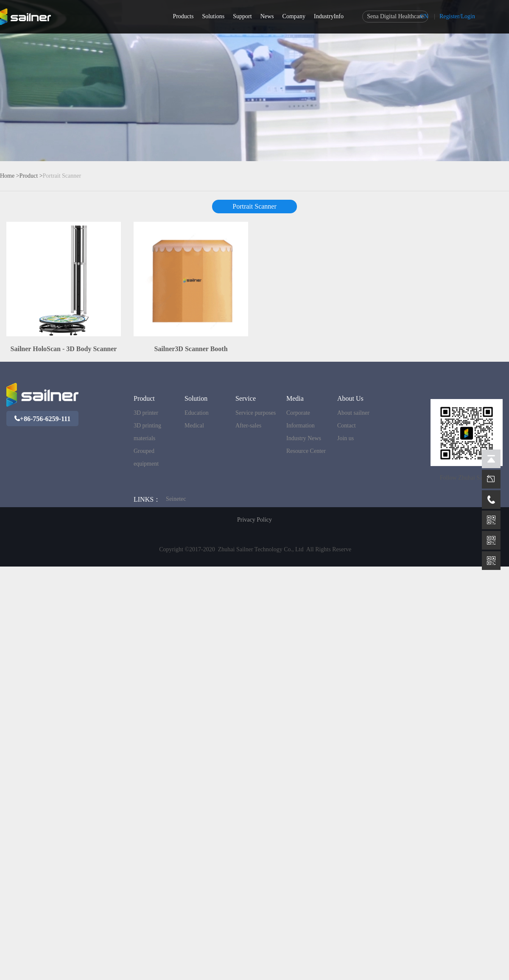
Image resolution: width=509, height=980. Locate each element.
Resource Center (306, 451)
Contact (347, 426)
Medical (194, 426)
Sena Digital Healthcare (395, 16)
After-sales (248, 426)
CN (424, 16)
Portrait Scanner (62, 176)
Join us (345, 438)
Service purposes (256, 413)
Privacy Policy (255, 520)
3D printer (146, 413)
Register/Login (457, 16)
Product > (31, 176)
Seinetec (176, 499)
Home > (10, 176)
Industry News (304, 438)
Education (197, 413)
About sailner (353, 413)
